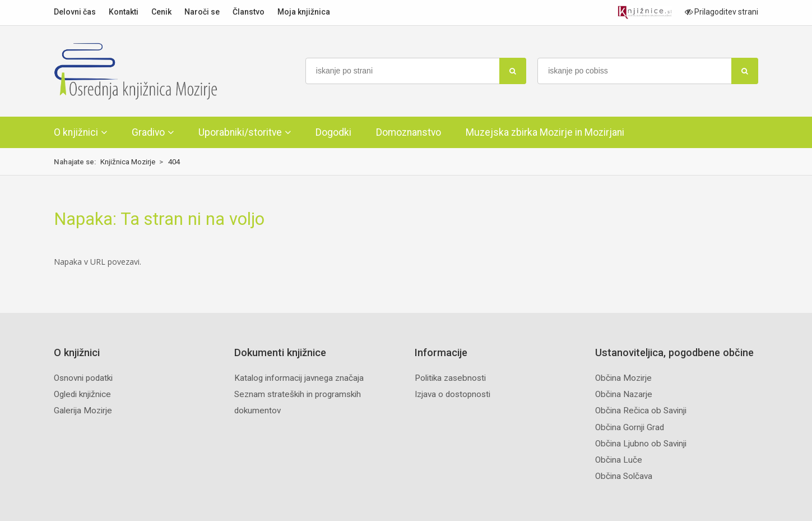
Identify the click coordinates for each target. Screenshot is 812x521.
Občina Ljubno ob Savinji (641, 444)
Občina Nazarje (624, 394)
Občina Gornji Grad (630, 427)
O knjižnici (76, 132)
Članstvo (249, 12)
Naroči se (202, 12)
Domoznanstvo (409, 132)
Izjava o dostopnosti (453, 394)
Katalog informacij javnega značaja (299, 378)
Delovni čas (75, 12)
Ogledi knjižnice (82, 394)
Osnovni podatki (83, 378)
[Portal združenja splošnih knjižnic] (645, 13)
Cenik (161, 12)
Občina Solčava (624, 476)
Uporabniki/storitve (240, 132)
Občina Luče (619, 460)
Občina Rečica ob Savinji (641, 411)
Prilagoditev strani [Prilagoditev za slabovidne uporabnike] (721, 12)
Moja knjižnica (304, 12)
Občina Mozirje (623, 378)
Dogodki (333, 132)
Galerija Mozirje (83, 411)
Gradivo (148, 132)
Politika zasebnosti (450, 378)
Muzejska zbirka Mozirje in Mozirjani (545, 132)
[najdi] (513, 71)
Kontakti (124, 12)
